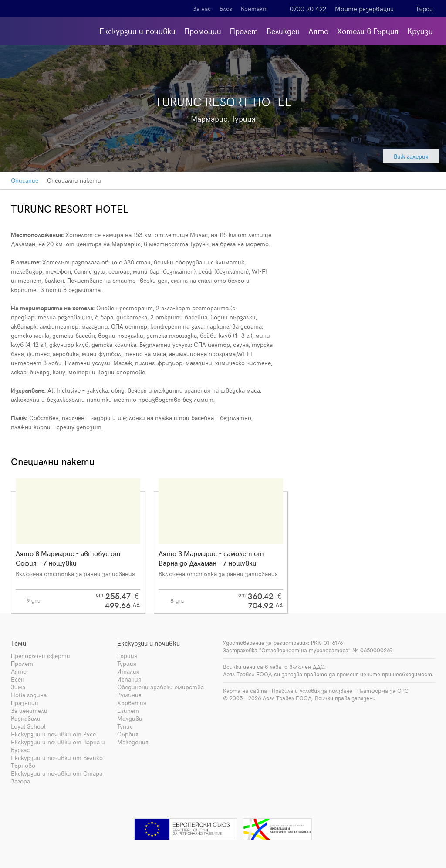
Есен (18, 679)
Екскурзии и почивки (137, 31)
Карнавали (26, 718)
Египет (128, 710)
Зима (18, 687)
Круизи (420, 31)
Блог (226, 8)
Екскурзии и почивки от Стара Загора (57, 777)
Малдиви (130, 718)
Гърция (127, 656)
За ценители (29, 710)
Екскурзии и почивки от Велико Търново (57, 761)
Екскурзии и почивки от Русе (53, 734)
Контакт (254, 8)
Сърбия (128, 734)
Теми (19, 643)
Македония (133, 742)
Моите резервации (364, 9)
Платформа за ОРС (383, 691)
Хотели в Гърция (368, 31)
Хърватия (132, 703)
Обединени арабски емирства (160, 687)
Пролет (244, 31)
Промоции (203, 31)
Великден (283, 31)
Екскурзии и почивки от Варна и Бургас (58, 746)
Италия (128, 671)
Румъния (129, 695)
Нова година (29, 695)
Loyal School (28, 726)
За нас (202, 8)
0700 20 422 (308, 9)
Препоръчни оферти (41, 656)
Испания (129, 679)
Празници (25, 703)
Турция (127, 663)
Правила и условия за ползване (312, 691)
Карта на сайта (245, 691)
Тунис (125, 726)
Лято (318, 31)
